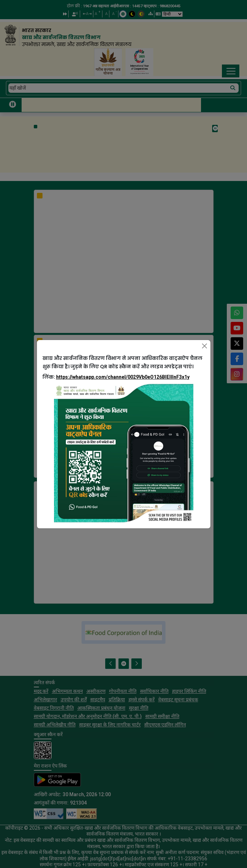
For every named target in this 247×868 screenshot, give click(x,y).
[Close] (204, 346)
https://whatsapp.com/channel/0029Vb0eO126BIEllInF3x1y (123, 377)
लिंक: (116, 377)
